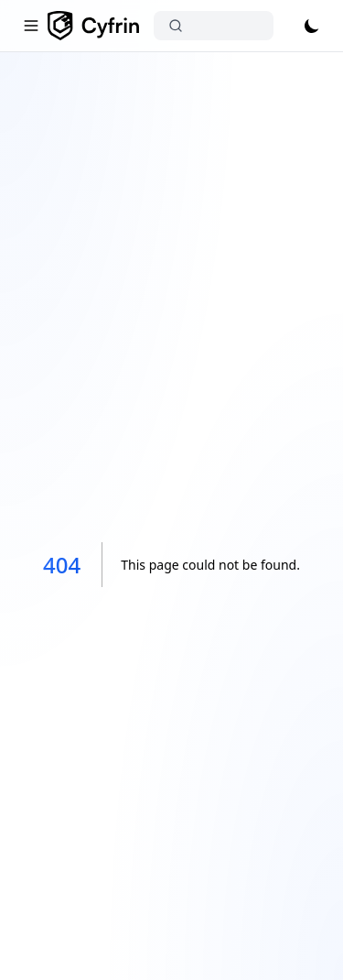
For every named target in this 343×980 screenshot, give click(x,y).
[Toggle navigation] (31, 26)
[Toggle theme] (312, 26)
